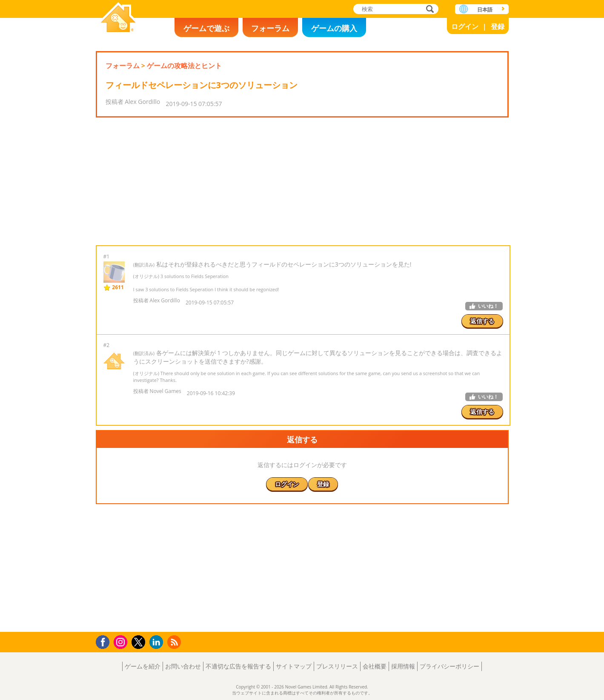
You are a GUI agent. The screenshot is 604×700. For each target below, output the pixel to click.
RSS (175, 642)
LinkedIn (158, 642)
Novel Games (118, 18)
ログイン (465, 26)
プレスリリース (337, 666)
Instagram (122, 641)
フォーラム (270, 28)
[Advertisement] (302, 181)
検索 (429, 10)
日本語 (485, 10)
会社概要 (375, 666)
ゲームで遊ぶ (206, 28)
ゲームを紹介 (143, 666)
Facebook (105, 641)
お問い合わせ (183, 666)
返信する (482, 321)
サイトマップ (294, 666)
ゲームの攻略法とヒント (184, 66)
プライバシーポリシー (449, 666)
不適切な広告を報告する (238, 666)
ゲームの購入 (334, 28)
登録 (498, 26)
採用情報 (403, 666)
